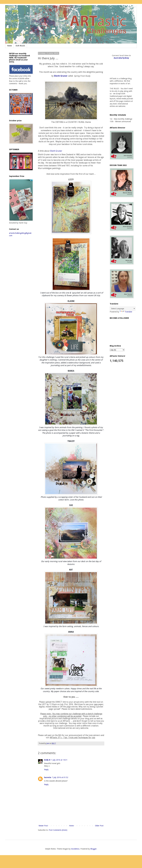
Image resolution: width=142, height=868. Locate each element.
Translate (126, 312)
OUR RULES (20, 46)
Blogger (93, 849)
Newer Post (43, 826)
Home (9, 46)
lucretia (48, 777)
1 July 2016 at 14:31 (59, 760)
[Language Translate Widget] (123, 309)
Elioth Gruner (61, 76)
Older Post (99, 826)
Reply (46, 770)
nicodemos (75, 849)
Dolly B (47, 760)
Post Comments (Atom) (58, 830)
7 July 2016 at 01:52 (60, 777)
